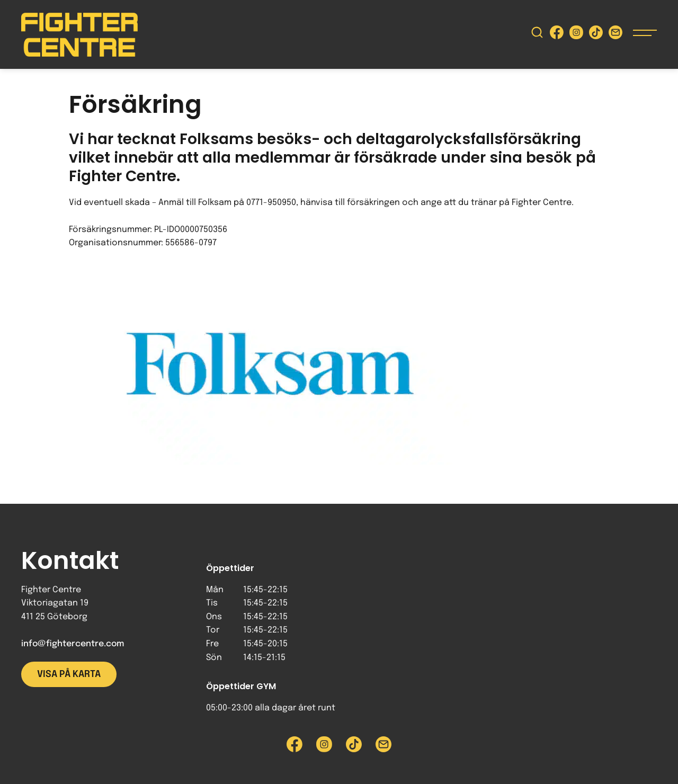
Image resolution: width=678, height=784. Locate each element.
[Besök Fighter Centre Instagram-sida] (576, 35)
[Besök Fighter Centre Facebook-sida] (557, 35)
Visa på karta (69, 674)
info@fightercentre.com (73, 644)
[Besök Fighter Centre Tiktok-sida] (596, 35)
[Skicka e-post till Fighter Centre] (615, 35)
